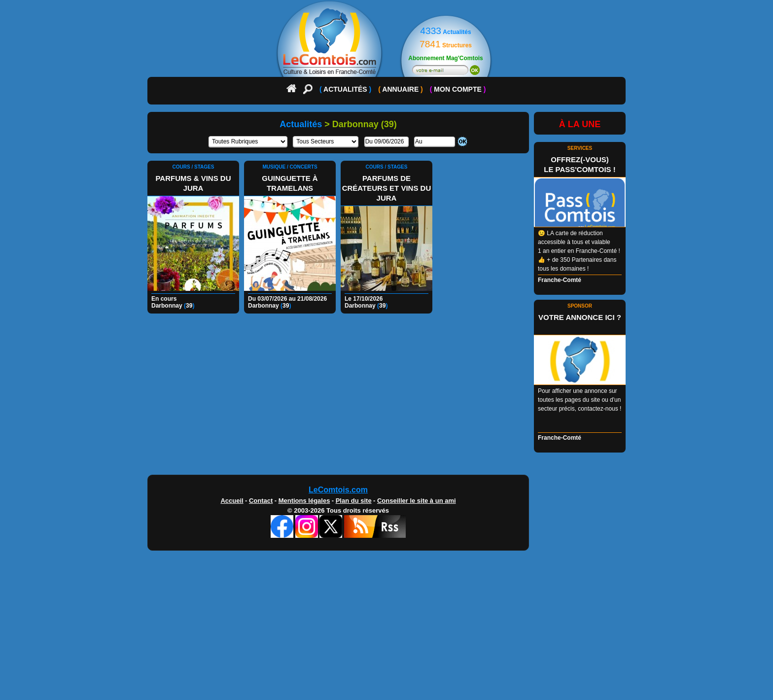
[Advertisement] (386, 397)
